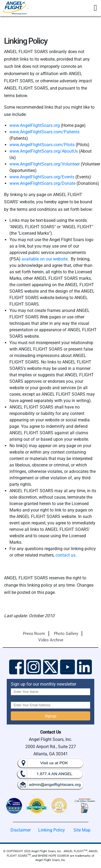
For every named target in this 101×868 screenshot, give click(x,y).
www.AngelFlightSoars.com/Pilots (42, 145)
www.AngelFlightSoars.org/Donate (42, 183)
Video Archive (51, 640)
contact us (65, 555)
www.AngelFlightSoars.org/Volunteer (45, 164)
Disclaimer (21, 830)
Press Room (34, 634)
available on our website (45, 259)
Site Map (82, 830)
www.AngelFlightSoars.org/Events (42, 177)
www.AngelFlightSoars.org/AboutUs (44, 151)
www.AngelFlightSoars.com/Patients (44, 132)
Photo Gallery (66, 634)
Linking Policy (52, 830)
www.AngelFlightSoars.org (35, 125)
